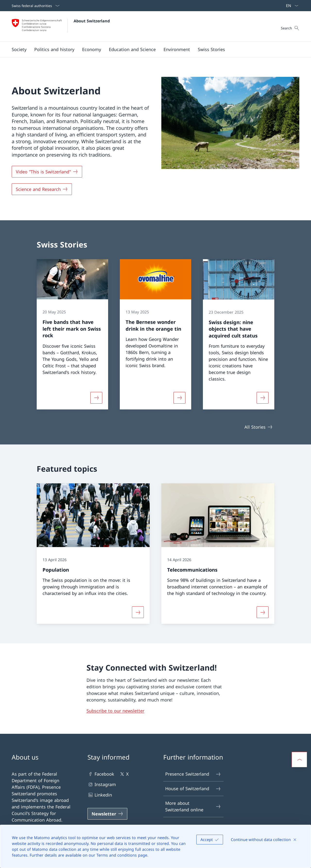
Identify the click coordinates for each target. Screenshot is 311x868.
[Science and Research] (42, 189)
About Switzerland (92, 21)
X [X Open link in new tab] (124, 774)
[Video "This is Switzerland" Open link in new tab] (47, 172)
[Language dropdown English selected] (291, 6)
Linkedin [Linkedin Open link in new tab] (100, 795)
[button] (19, 49)
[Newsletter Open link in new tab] (107, 814)
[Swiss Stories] (211, 49)
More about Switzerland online (193, 806)
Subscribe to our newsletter (115, 711)
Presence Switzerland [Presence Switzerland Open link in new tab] (193, 774)
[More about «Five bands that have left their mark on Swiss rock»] (96, 398)
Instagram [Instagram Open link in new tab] (102, 784)
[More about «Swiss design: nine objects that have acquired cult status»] (263, 398)
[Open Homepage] (61, 26)
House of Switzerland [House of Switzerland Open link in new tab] (193, 789)
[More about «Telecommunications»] (263, 612)
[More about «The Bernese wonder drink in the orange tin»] (179, 398)
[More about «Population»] (138, 612)
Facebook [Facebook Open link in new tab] (101, 774)
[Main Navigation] (152, 49)
